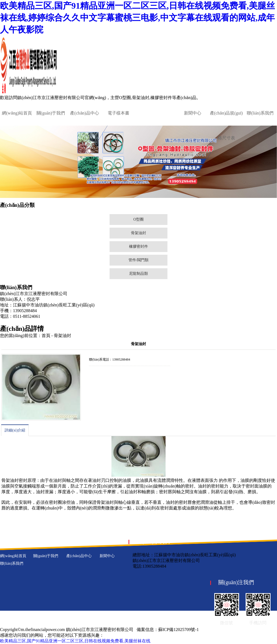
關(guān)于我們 (51, 113)
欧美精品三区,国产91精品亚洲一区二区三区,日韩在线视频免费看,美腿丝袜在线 (75, 641)
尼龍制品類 (138, 274)
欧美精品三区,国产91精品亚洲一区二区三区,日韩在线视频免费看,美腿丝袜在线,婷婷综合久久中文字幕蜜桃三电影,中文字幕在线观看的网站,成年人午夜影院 (137, 18)
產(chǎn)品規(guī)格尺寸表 (226, 125)
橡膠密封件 (138, 246)
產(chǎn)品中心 (85, 113)
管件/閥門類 (138, 260)
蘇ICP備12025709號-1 (179, 630)
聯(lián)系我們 (260, 113)
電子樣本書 (118, 113)
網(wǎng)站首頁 (17, 113)
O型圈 (138, 219)
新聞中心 (193, 113)
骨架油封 (138, 233)
